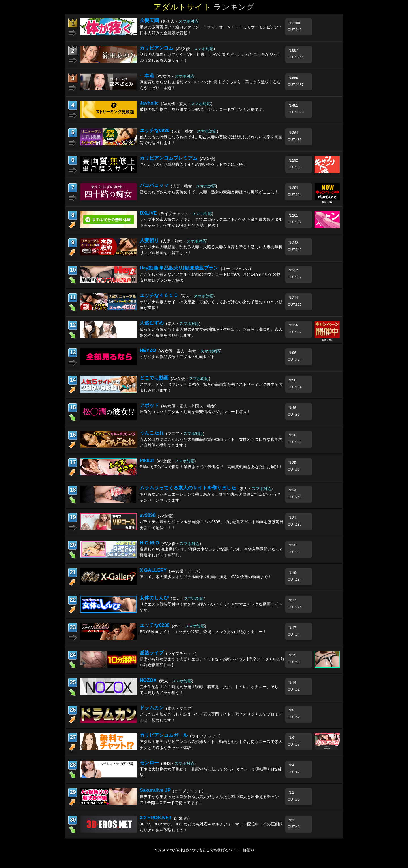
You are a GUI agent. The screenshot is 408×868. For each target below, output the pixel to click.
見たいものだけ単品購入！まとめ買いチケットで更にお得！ (193, 164)
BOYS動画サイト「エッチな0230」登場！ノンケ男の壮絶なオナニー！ (203, 632)
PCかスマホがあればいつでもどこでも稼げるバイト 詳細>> (204, 850)
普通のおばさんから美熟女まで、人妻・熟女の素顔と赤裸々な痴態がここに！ (209, 192)
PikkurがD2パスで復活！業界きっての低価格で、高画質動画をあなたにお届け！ (211, 467)
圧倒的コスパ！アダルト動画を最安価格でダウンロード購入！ (195, 412)
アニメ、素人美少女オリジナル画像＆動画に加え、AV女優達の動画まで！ (206, 577)
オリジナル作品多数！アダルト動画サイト (177, 357)
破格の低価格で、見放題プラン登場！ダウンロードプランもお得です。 (203, 109)
